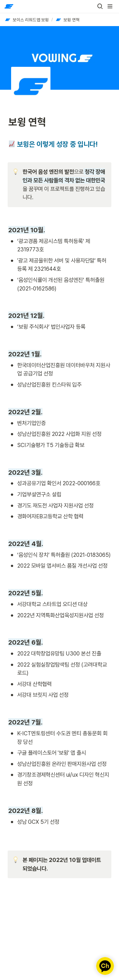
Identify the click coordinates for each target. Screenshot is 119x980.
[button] (100, 6)
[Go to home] (9, 6)
